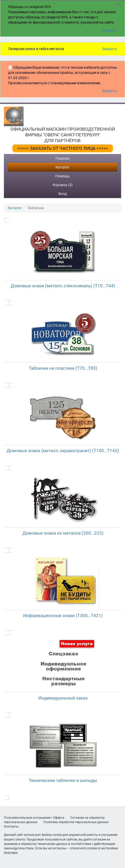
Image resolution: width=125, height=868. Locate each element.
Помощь (63, 176)
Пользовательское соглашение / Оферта (34, 818)
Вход (63, 194)
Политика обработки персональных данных (76, 822)
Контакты (11, 827)
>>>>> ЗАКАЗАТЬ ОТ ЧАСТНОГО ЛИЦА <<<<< (63, 148)
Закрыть (109, 30)
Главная (63, 158)
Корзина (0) (63, 185)
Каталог (63, 167)
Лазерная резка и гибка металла (36, 49)
